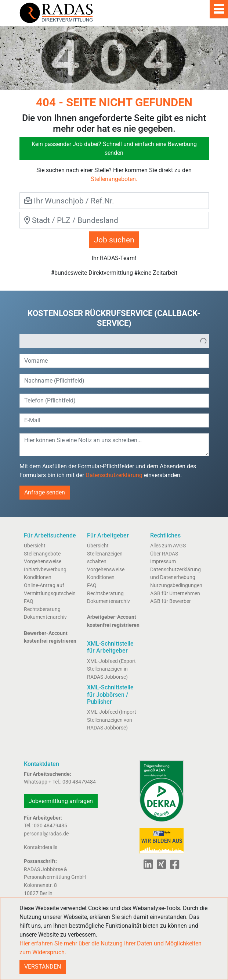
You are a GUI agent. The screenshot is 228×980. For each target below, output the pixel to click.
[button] (203, 341)
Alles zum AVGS (168, 546)
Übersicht (35, 546)
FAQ (29, 601)
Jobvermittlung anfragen (61, 801)
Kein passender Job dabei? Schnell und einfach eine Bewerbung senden (114, 148)
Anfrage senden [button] (45, 492)
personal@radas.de (46, 834)
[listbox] (114, 341)
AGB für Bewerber (171, 601)
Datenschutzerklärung (114, 475)
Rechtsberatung (42, 609)
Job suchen (114, 240)
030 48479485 (50, 826)
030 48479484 (79, 782)
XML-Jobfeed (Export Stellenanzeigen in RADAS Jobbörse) (111, 669)
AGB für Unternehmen (175, 594)
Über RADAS (164, 554)
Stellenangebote (42, 554)
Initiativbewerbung (45, 570)
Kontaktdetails (41, 847)
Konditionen (38, 577)
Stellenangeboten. (114, 179)
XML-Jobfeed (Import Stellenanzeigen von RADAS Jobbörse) (112, 720)
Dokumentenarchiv (45, 617)
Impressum (163, 562)
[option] (109, 341)
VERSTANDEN (43, 967)
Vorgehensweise (43, 562)
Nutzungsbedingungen (176, 585)
